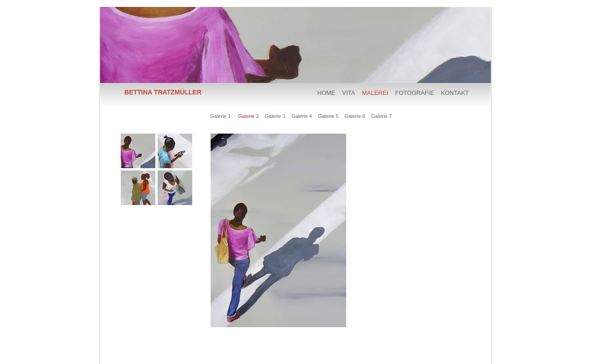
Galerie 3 (275, 116)
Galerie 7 (381, 116)
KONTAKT (455, 93)
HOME (326, 93)
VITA (348, 93)
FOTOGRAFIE (414, 93)
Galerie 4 (302, 116)
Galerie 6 (355, 116)
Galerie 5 (328, 116)
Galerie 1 (221, 116)
